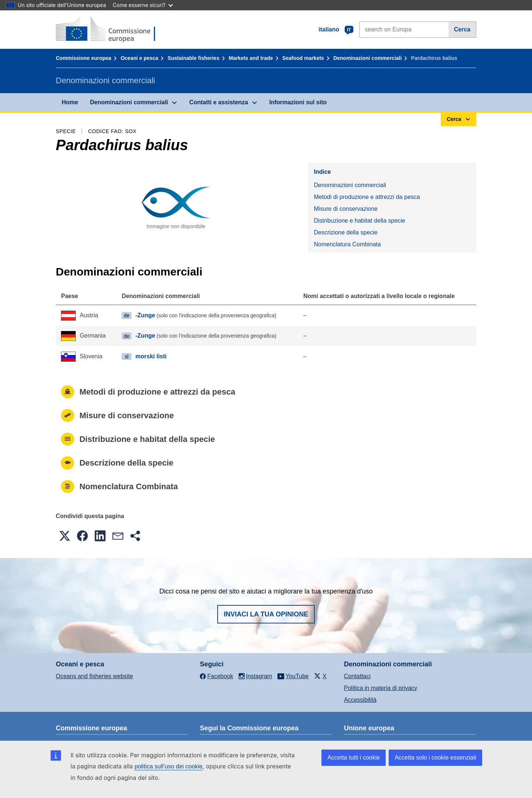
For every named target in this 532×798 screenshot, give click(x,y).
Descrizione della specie (346, 232)
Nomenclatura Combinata (347, 244)
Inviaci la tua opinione (266, 614)
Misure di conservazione (346, 209)
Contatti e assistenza (219, 102)
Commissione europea (83, 58)
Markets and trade (251, 58)
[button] (65, 536)
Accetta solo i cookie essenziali (435, 758)
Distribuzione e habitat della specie (359, 221)
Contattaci (357, 676)
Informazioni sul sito (298, 102)
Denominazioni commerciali (367, 58)
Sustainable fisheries (194, 58)
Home (70, 102)
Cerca (462, 29)
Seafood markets (303, 58)
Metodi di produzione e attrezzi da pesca (367, 197)
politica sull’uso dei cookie (168, 766)
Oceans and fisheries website (94, 676)
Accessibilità (360, 700)
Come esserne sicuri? (143, 5)
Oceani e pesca (139, 58)
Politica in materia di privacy (381, 688)
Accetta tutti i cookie (354, 758)
